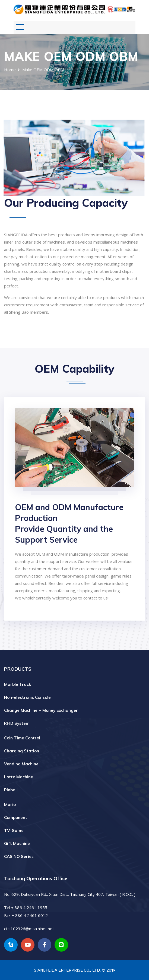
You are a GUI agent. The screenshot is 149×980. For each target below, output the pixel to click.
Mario (10, 804)
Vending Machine (21, 764)
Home (10, 70)
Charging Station (22, 751)
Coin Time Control (22, 738)
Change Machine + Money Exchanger (41, 710)
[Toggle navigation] (20, 27)
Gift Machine (17, 843)
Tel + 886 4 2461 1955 (26, 907)
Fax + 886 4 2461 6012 (26, 915)
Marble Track (18, 684)
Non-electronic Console (27, 697)
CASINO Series (19, 856)
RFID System (17, 723)
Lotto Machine (19, 777)
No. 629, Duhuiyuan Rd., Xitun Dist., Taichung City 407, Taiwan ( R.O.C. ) (70, 894)
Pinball (11, 790)
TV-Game (14, 830)
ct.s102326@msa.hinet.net (29, 929)
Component (16, 817)
